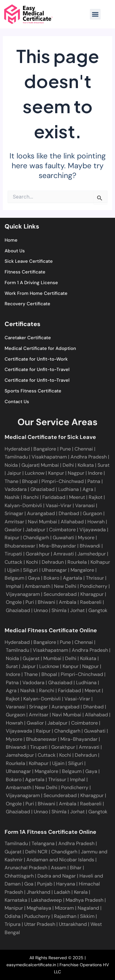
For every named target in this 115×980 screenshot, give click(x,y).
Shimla (59, 610)
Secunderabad (60, 594)
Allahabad (72, 522)
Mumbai (50, 465)
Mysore (86, 538)
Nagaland (88, 908)
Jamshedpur (91, 554)
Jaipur (15, 473)
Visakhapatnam (50, 457)
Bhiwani (46, 602)
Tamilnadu (17, 457)
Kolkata (86, 465)
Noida (12, 465)
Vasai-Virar (58, 505)
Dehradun (52, 562)
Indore (96, 473)
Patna (94, 481)
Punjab (45, 884)
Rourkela (77, 562)
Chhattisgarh (19, 876)
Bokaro (51, 578)
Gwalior (13, 530)
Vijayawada (92, 530)
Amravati (63, 554)
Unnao (41, 610)
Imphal (13, 586)
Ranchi (32, 497)
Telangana (43, 843)
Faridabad (54, 497)
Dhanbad (68, 513)
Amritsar (14, 522)
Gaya (33, 578)
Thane (12, 481)
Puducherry (37, 916)
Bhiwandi (89, 546)
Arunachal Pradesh (26, 868)
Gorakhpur (37, 554)
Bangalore (45, 449)
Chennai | (85, 449)
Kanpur (57, 473)
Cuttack (13, 562)
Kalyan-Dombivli (23, 505)
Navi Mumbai (42, 522)
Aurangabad (40, 513)
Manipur (14, 908)
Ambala (68, 602)
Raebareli (91, 602)
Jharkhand (38, 892)
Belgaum (14, 578)
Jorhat (77, 610)
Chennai (84, 642)
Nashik (13, 497)
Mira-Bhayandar (57, 546)
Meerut (78, 497)
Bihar (76, 868)
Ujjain (13, 570)
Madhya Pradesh (84, 900)
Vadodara (16, 489)
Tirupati (13, 554)
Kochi (31, 562)
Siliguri (30, 570)
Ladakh (62, 892)
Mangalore (82, 570)
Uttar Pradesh (40, 924)
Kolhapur (100, 562)
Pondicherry (94, 586)
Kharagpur (92, 594)
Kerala (81, 892)
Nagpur (77, 473)
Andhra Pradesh (89, 457)
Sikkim (87, 916)
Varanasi (84, 505)
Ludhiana (69, 489)
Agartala (73, 578)
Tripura (13, 924)
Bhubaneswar (20, 546)
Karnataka (16, 900)
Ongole (14, 602)
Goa (29, 884)
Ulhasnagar (54, 570)
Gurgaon (92, 513)
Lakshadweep (46, 900)
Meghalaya (39, 908)
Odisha (13, 916)
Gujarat (30, 465)
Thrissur (95, 578)
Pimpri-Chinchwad (63, 481)
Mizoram (64, 908)
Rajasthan (65, 916)
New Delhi (65, 586)
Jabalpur (35, 530)
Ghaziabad (43, 489)
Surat (103, 465)
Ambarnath (38, 586)
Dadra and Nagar (57, 876)
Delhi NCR (36, 852)
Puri (30, 602)
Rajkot (96, 497)
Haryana (66, 884)
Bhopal (31, 481)
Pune (65, 449)
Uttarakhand (73, 924)
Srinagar (14, 513)
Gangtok (98, 610)
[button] (95, 14)
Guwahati (63, 538)
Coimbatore (62, 530)
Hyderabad (17, 449)
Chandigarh (35, 538)
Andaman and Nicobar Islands (60, 860)
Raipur (12, 538)
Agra (88, 489)
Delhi (69, 465)
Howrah (95, 522)
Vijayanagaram (23, 594)
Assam (59, 868)
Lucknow (35, 473)
